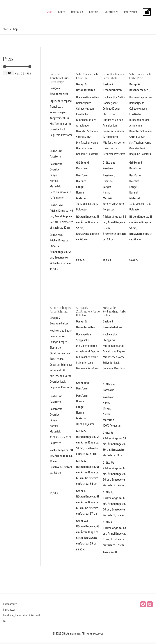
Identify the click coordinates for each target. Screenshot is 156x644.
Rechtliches (111, 12)
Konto (62, 12)
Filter (8, 73)
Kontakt (94, 12)
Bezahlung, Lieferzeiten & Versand (23, 617)
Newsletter (9, 611)
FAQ (5, 623)
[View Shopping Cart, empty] (147, 12)
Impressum (131, 12)
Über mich (77, 12)
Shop (49, 12)
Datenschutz (10, 606)
